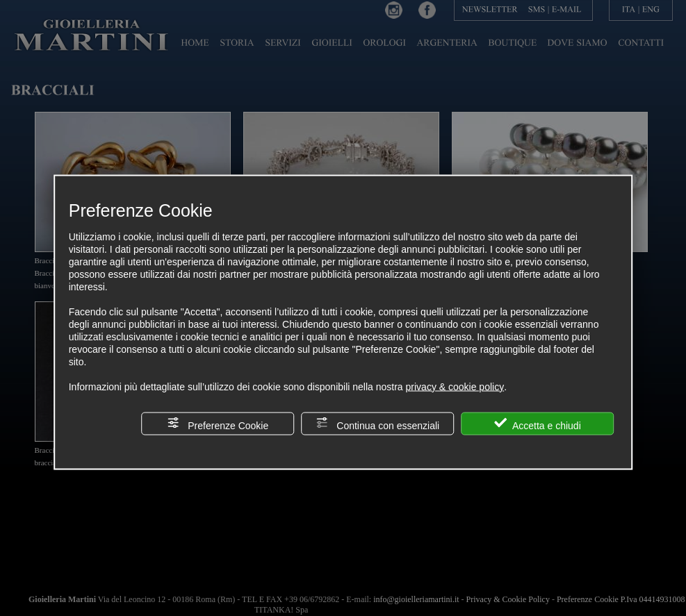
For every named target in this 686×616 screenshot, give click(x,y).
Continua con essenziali (377, 423)
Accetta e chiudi (538, 423)
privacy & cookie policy (455, 386)
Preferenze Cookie (218, 423)
